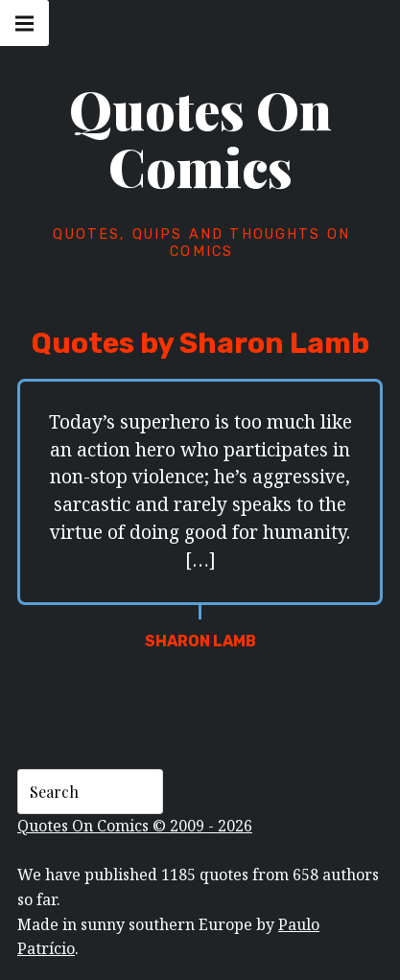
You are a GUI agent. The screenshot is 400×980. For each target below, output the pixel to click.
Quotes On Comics (200, 138)
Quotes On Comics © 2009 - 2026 (135, 826)
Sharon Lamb (200, 641)
